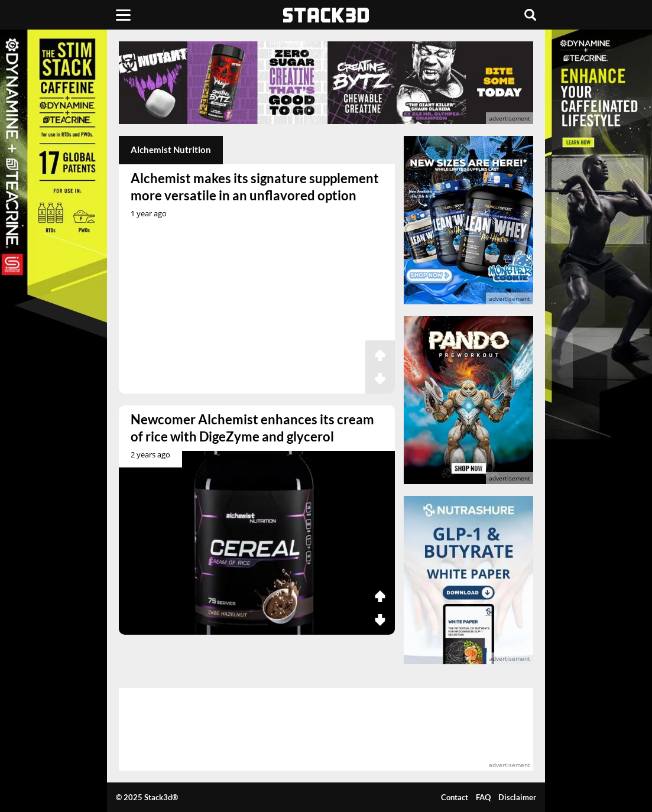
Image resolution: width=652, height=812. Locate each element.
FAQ (483, 797)
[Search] (530, 15)
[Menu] (123, 15)
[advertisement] (326, 83)
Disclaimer (517, 797)
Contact (455, 797)
